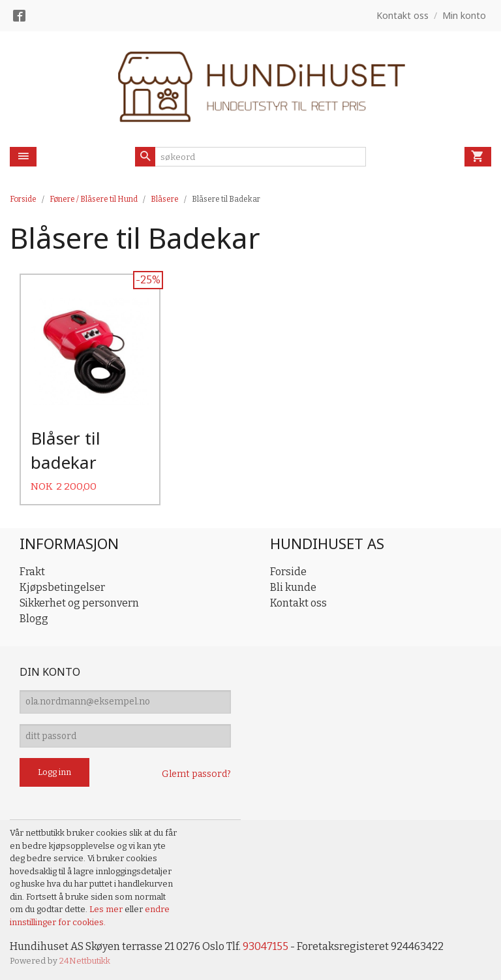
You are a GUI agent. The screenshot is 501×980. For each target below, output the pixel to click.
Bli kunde (293, 586)
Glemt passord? (196, 774)
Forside (23, 199)
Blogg (34, 617)
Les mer (107, 909)
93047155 (266, 946)
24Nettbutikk (85, 961)
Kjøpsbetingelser (62, 586)
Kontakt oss (298, 602)
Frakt (32, 570)
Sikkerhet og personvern (79, 602)
